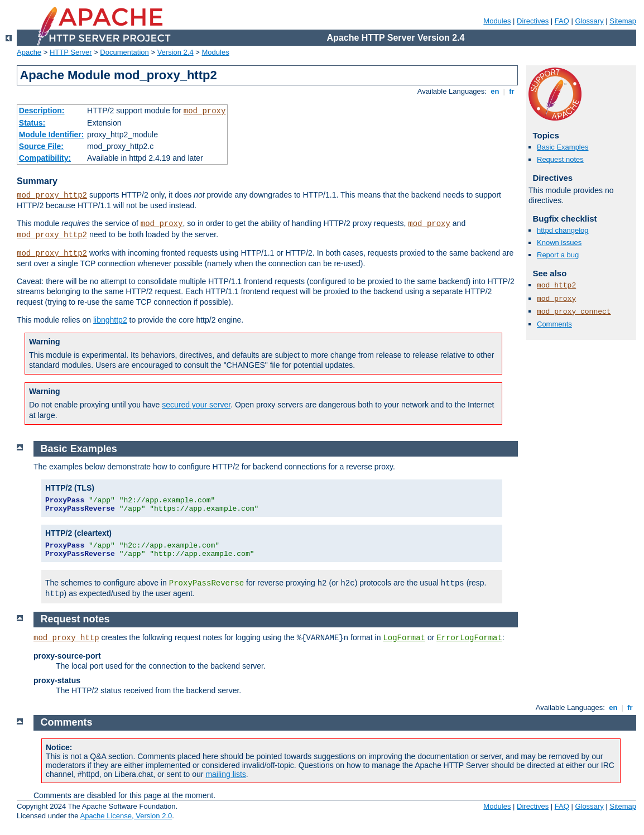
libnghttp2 (110, 320)
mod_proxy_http (66, 638)
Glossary (589, 21)
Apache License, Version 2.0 (126, 816)
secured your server (196, 405)
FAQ (562, 21)
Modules (497, 21)
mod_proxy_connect (574, 312)
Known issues (559, 243)
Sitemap (623, 21)
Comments (554, 324)
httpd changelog (563, 230)
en (495, 91)
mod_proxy (205, 111)
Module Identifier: (52, 135)
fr (512, 91)
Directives (533, 21)
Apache (29, 52)
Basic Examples (563, 147)
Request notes (560, 159)
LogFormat (404, 638)
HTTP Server (71, 52)
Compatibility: (45, 158)
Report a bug (558, 255)
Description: (42, 111)
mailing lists (225, 774)
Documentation (124, 52)
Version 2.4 (176, 52)
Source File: (41, 146)
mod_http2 (556, 285)
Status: (32, 123)
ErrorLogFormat (469, 638)
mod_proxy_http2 (52, 195)
